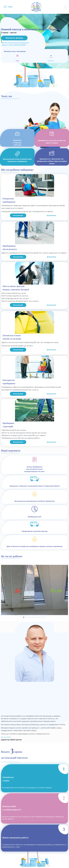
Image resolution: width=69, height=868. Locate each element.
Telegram (51, 61)
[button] (8, 7)
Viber (17, 61)
